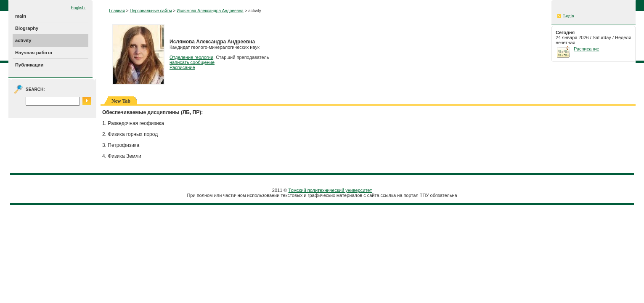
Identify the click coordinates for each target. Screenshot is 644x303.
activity (23, 40)
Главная (117, 11)
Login (568, 16)
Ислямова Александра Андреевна (210, 11)
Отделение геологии (191, 57)
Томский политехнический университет (330, 190)
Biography (27, 28)
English (78, 8)
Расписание (182, 67)
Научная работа (34, 53)
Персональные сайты (151, 11)
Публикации (29, 65)
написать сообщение (192, 62)
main (21, 16)
